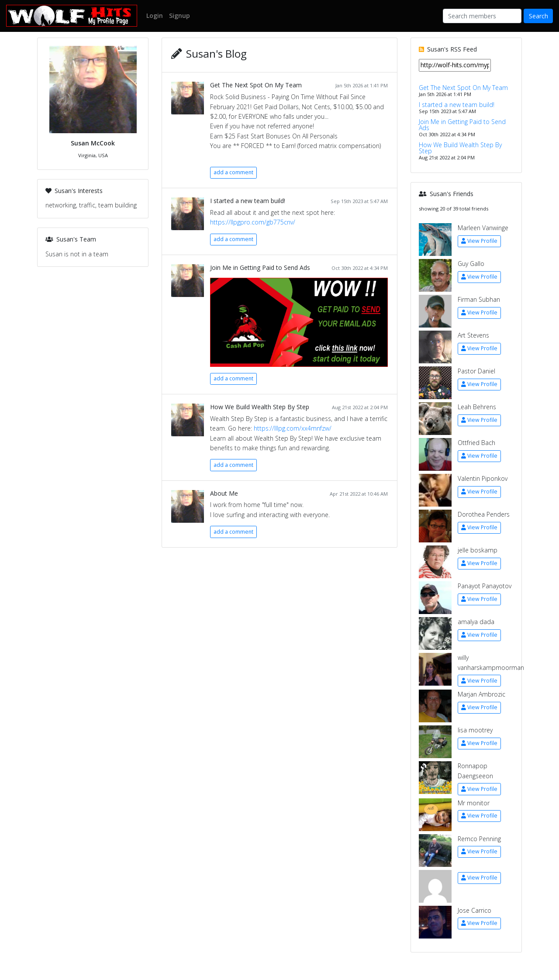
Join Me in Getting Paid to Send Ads (260, 267)
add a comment (233, 172)
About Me (224, 493)
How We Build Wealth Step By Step (260, 407)
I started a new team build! (248, 201)
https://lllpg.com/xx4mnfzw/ (293, 428)
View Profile (479, 241)
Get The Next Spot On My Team (256, 85)
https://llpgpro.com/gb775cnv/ (253, 222)
